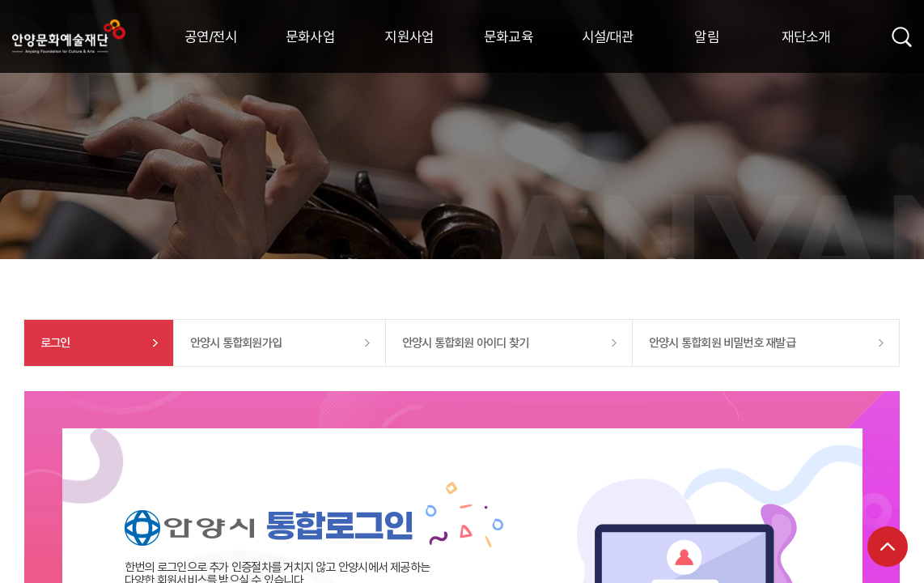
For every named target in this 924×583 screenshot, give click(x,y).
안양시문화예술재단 (69, 36)
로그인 (55, 343)
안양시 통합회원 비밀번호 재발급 (722, 343)
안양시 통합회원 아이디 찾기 (465, 343)
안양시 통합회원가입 (236, 343)
